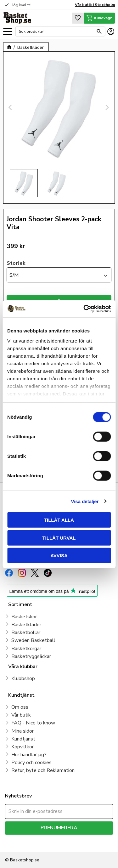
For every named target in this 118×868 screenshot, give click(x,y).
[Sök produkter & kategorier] (56, 31)
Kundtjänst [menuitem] (23, 739)
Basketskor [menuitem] (24, 617)
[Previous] (11, 107)
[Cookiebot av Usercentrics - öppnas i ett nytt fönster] (84, 309)
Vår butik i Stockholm (95, 5)
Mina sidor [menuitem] (22, 731)
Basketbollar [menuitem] (26, 633)
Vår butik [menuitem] (21, 715)
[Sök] (99, 31)
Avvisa (59, 556)
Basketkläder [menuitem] (26, 625)
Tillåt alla (59, 520)
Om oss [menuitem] (20, 707)
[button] (8, 32)
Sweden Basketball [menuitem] (33, 640)
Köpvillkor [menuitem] (22, 747)
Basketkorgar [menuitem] (26, 649)
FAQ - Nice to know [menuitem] (33, 723)
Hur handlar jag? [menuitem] (29, 755)
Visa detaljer (85, 501)
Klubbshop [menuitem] (23, 678)
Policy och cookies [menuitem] (31, 763)
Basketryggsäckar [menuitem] (31, 656)
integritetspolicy (20, 843)
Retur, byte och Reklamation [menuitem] (43, 770)
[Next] (107, 107)
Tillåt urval (59, 538)
